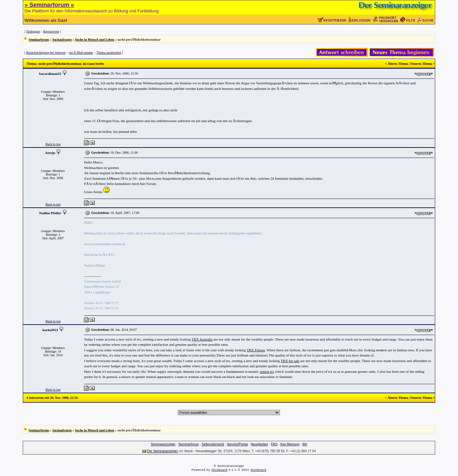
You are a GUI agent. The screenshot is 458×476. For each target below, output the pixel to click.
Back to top (53, 144)
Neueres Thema (421, 64)
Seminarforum (39, 40)
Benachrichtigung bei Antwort (46, 53)
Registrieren (51, 31)
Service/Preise (237, 444)
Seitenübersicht (213, 444)
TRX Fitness (256, 350)
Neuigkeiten (260, 444)
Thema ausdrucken (109, 53)
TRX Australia (202, 339)
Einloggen (33, 31)
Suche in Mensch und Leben (95, 40)
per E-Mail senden (81, 53)
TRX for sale (290, 361)
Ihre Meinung (290, 444)
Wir (305, 444)
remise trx (267, 371)
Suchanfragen (62, 40)
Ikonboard (220, 470)
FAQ (274, 444)
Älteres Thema (398, 64)
